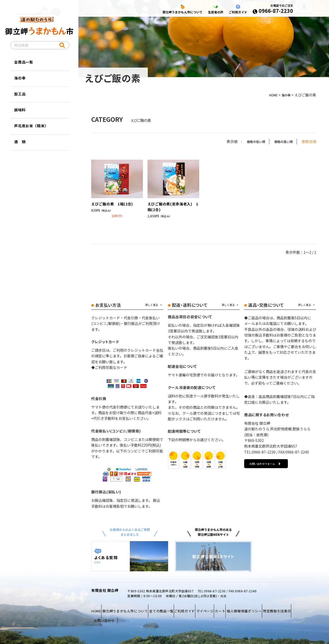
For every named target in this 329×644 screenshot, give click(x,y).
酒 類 (20, 142)
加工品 (20, 94)
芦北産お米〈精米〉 (31, 126)
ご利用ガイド (230, 13)
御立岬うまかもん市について (175, 13)
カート (246, 607)
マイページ (298, 14)
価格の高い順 (282, 141)
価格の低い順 (251, 141)
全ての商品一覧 (172, 607)
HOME (271, 95)
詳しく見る (152, 305)
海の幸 (285, 95)
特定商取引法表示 (108, 613)
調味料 (20, 110)
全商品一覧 (24, 62)
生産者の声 (208, 13)
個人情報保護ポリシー (275, 607)
